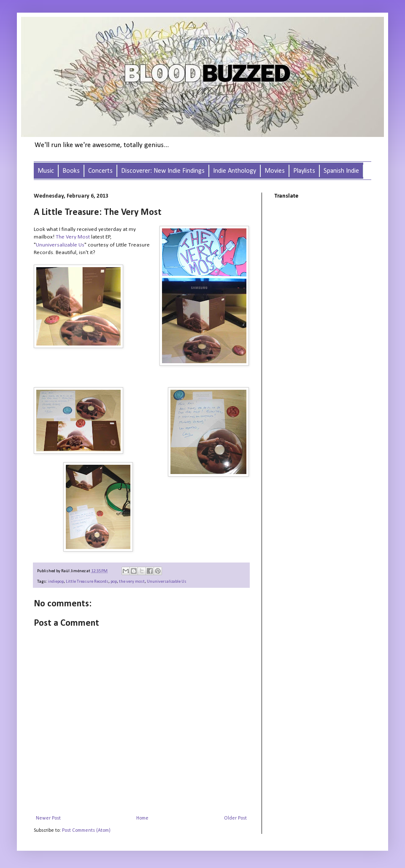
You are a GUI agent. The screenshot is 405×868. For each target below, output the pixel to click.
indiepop (56, 582)
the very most (132, 582)
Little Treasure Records (87, 582)
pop (114, 582)
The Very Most (73, 237)
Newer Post (48, 818)
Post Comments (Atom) (86, 830)
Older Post (235, 818)
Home (142, 818)
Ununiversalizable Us (60, 245)
